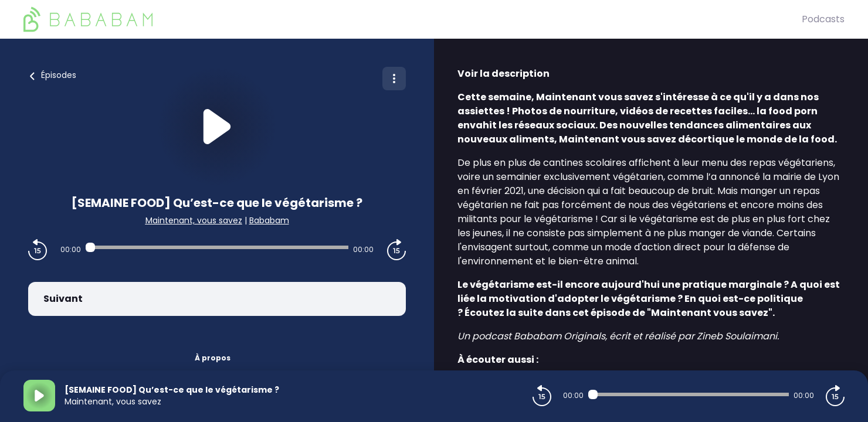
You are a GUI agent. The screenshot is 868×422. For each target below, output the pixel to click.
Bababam (269, 220)
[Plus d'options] (394, 79)
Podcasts (823, 19)
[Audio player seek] (217, 247)
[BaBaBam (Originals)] (413, 19)
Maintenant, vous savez (194, 220)
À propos (213, 358)
